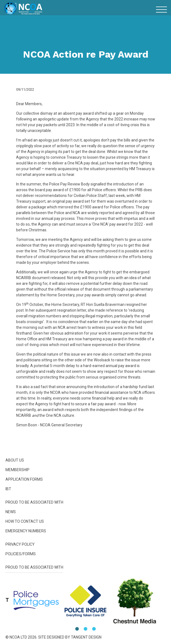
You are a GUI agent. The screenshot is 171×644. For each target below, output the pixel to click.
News (11, 512)
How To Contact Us (25, 521)
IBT (8, 489)
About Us (15, 460)
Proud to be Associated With (34, 502)
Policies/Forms (21, 554)
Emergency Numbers (26, 531)
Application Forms (24, 479)
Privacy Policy (20, 544)
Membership (17, 470)
